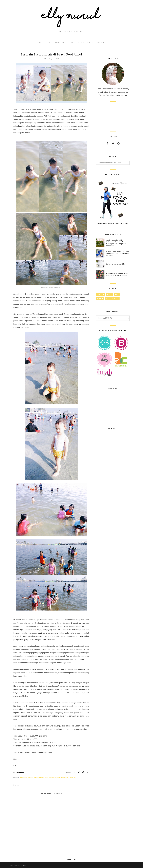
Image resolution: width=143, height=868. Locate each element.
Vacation (73, 777)
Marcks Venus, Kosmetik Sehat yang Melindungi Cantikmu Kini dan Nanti (118, 253)
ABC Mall (23, 777)
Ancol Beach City (41, 777)
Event (117, 295)
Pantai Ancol (55, 777)
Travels (64, 777)
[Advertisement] (113, 116)
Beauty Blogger (112, 299)
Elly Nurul (23, 865)
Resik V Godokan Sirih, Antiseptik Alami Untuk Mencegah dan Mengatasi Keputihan (116, 243)
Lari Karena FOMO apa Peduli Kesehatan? (113, 223)
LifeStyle (101, 295)
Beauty (110, 295)
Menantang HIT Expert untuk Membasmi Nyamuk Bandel (117, 275)
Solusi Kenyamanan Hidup (116, 264)
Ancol (30, 777)
